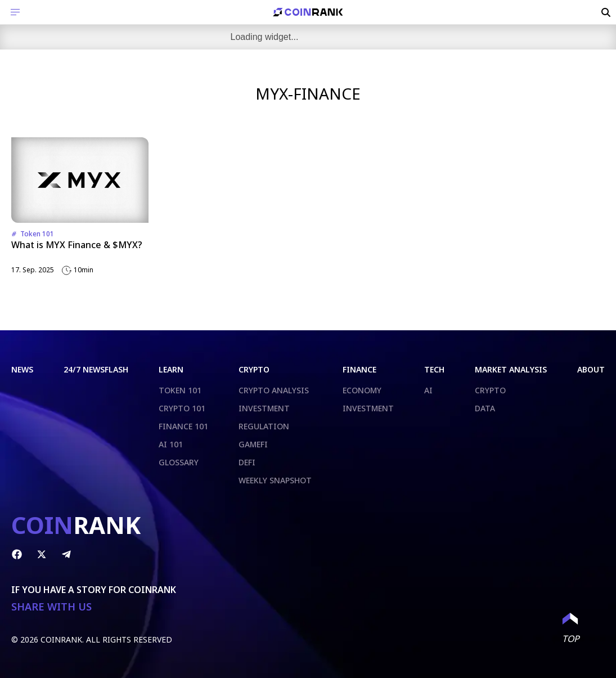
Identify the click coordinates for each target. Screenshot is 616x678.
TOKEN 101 (180, 390)
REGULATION (264, 426)
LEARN (171, 369)
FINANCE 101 (183, 426)
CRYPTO (254, 369)
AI (428, 390)
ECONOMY (362, 390)
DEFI (247, 462)
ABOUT (591, 369)
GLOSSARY (179, 462)
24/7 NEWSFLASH (96, 369)
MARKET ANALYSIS (511, 369)
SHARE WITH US (51, 607)
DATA (485, 408)
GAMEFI (253, 444)
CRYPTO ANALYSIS (274, 390)
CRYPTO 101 (182, 408)
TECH (434, 369)
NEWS (22, 369)
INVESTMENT (264, 408)
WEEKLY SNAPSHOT (275, 480)
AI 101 (171, 444)
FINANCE (359, 369)
